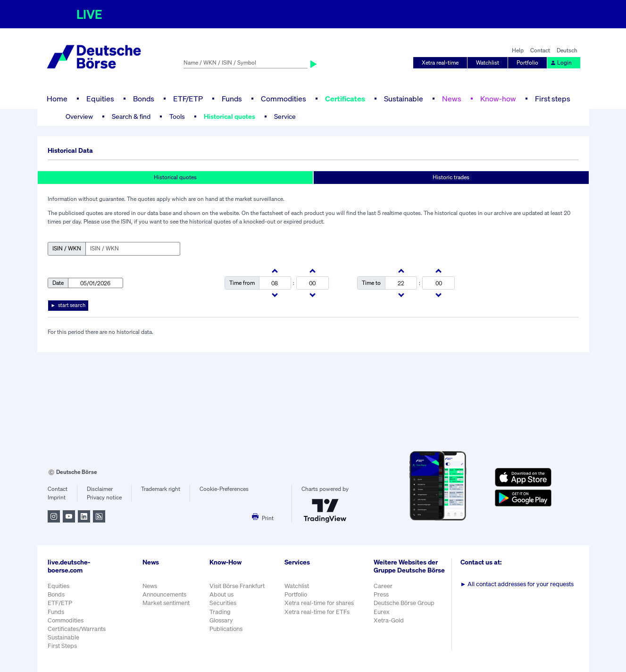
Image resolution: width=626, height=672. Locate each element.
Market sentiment (166, 603)
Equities (100, 99)
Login (561, 62)
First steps (553, 99)
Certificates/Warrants (77, 629)
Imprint (57, 497)
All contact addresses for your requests (517, 584)
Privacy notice (104, 497)
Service (285, 116)
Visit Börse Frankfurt (237, 586)
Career (383, 586)
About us (221, 594)
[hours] (275, 283)
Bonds (144, 99)
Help (518, 50)
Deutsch (567, 50)
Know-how (498, 99)
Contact (540, 50)
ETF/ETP (188, 99)
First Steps (62, 646)
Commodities (284, 99)
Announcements (164, 594)
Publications (226, 629)
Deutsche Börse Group (404, 603)
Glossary (221, 620)
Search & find (131, 116)
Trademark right (161, 489)
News (452, 99)
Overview (79, 116)
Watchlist (488, 62)
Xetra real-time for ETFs (317, 612)
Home (57, 99)
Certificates (345, 99)
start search (72, 305)
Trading (220, 612)
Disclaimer (100, 489)
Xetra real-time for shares (319, 603)
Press (381, 594)
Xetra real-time (440, 62)
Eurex (382, 612)
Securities (223, 603)
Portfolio (527, 62)
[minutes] (313, 283)
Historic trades (451, 177)
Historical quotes (230, 116)
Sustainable (404, 99)
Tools (177, 116)
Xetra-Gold (389, 620)
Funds (232, 99)
